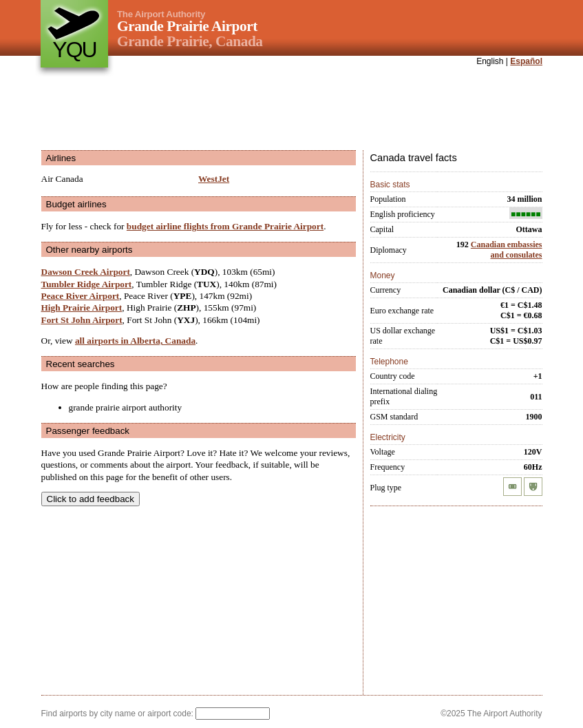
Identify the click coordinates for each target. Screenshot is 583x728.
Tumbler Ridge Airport (87, 284)
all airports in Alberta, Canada (135, 341)
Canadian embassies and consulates (507, 250)
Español (526, 61)
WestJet (214, 179)
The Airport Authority (161, 14)
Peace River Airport (81, 296)
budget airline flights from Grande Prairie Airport (225, 226)
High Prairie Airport (82, 308)
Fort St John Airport (82, 320)
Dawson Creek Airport (86, 272)
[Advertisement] (292, 110)
